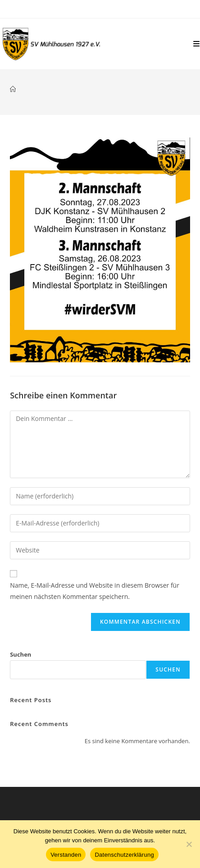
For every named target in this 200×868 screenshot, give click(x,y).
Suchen (20, 654)
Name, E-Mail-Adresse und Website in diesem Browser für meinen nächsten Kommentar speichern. (95, 591)
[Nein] (189, 844)
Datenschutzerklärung (124, 855)
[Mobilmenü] (197, 44)
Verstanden (66, 855)
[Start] (13, 89)
